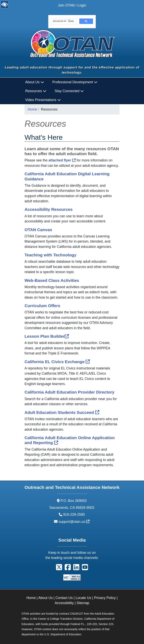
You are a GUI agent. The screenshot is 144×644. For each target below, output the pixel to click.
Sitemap (83, 603)
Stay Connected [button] (69, 91)
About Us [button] (35, 82)
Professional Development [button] (75, 82)
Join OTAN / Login (72, 5)
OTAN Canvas (38, 230)
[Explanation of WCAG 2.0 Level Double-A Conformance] (72, 577)
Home (32, 109)
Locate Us (83, 598)
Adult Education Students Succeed (62, 412)
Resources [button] (36, 91)
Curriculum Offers (42, 306)
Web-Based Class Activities (52, 280)
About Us (45, 598)
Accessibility (64, 603)
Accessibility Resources (49, 209)
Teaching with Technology (50, 255)
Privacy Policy (105, 598)
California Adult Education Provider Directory (69, 392)
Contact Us (64, 598)
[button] (59, 568)
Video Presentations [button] (43, 100)
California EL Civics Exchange (57, 362)
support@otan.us (74, 522)
